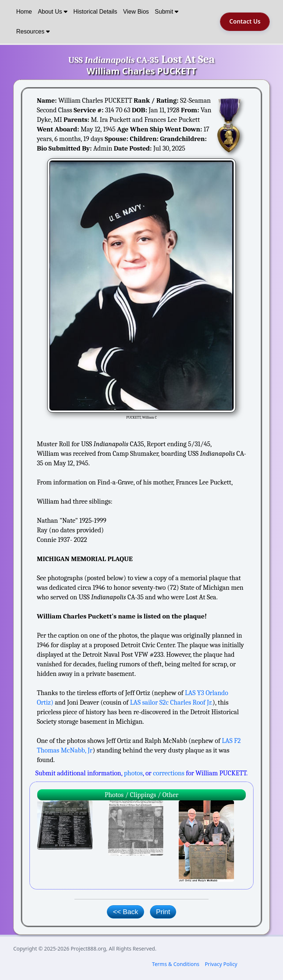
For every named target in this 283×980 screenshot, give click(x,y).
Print (163, 912)
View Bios (136, 12)
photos (133, 773)
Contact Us (245, 21)
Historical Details (95, 12)
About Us (53, 12)
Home (24, 12)
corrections (169, 773)
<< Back (125, 912)
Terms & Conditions (176, 964)
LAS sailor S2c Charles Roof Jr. (171, 702)
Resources (33, 31)
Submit (167, 12)
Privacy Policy (221, 964)
